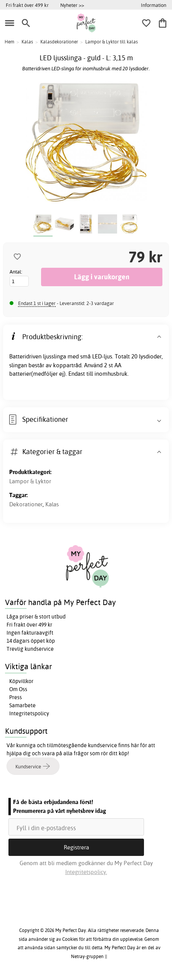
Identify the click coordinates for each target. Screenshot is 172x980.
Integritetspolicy (29, 713)
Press (16, 697)
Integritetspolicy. (86, 872)
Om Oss (18, 689)
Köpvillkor (21, 681)
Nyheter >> (72, 5)
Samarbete (22, 705)
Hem (9, 42)
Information (154, 5)
